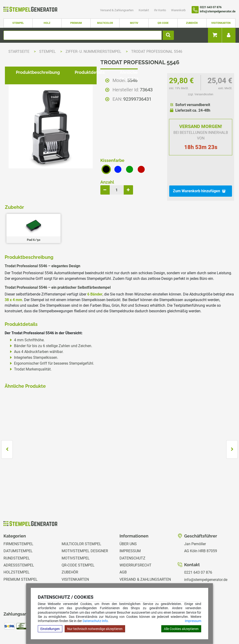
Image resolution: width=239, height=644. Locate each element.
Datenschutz (132, 533)
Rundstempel (17, 533)
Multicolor (105, 23)
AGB (123, 547)
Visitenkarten (221, 23)
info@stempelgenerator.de (206, 554)
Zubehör (192, 23)
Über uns (128, 518)
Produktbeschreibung (34, 216)
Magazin (128, 575)
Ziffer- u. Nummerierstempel (94, 52)
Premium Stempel (21, 554)
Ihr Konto (160, 10)
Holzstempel (17, 547)
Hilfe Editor (10, 626)
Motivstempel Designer (85, 525)
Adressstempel (19, 540)
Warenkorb (178, 10)
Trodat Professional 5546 (157, 52)
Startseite (19, 52)
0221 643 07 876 (198, 547)
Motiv (134, 23)
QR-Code (163, 23)
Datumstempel (18, 525)
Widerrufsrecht (135, 540)
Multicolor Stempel (81, 518)
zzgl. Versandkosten (201, 94)
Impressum (193, 621)
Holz (47, 23)
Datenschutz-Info (95, 621)
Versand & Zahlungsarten (117, 10)
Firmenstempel (18, 518)
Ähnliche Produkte (135, 216)
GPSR (124, 582)
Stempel (18, 23)
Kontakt (144, 10)
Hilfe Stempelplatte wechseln (214, 626)
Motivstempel (76, 533)
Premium (76, 23)
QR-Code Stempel (78, 540)
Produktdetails (86, 216)
